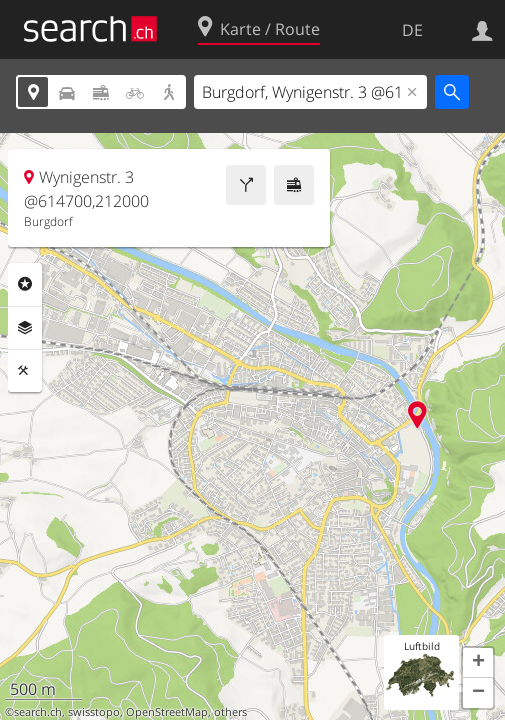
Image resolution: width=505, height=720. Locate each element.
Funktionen (25, 371)
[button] (478, 663)
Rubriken (25, 284)
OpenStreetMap (167, 712)
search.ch (38, 712)
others (230, 712)
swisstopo (94, 712)
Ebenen (25, 328)
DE (412, 30)
